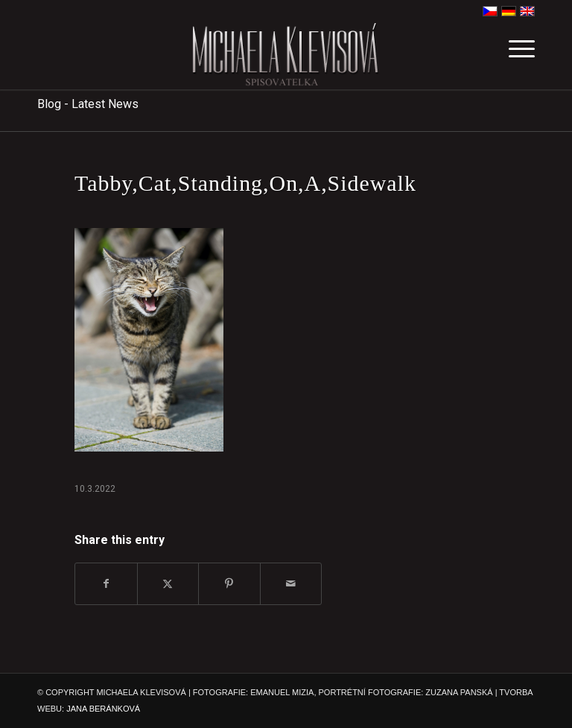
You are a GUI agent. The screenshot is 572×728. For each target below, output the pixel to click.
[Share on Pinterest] (229, 584)
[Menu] (514, 56)
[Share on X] (168, 584)
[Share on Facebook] (106, 584)
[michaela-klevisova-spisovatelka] (286, 56)
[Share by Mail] (291, 584)
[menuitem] (514, 56)
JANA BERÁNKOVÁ (103, 709)
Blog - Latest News (88, 104)
